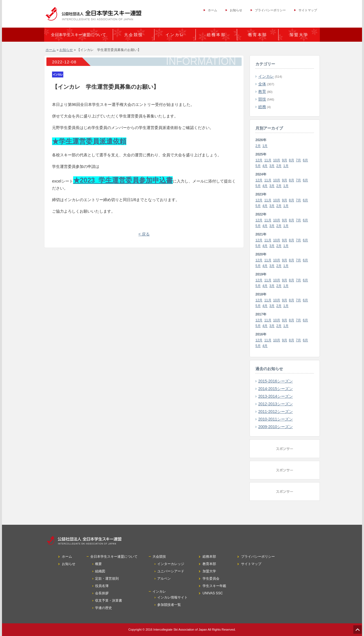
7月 (299, 160)
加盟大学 (299, 35)
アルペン (164, 579)
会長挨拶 (102, 593)
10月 (277, 160)
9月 (285, 160)
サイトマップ (308, 10)
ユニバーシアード (171, 571)
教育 (262, 92)
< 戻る (144, 234)
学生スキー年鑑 (214, 586)
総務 (262, 107)
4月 (265, 166)
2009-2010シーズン (276, 427)
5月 (258, 166)
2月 (258, 146)
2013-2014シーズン (276, 396)
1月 (265, 146)
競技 (262, 99)
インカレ (266, 76)
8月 (292, 160)
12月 (259, 160)
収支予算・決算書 (109, 601)
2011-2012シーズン (276, 412)
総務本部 (216, 35)
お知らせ (236, 10)
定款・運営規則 (107, 579)
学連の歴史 (104, 608)
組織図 (100, 571)
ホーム (213, 10)
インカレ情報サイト (172, 597)
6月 (306, 160)
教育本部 (258, 35)
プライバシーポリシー (270, 10)
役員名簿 (102, 586)
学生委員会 (211, 579)
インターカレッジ (171, 564)
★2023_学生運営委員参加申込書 (123, 180)
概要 (98, 564)
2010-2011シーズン (276, 419)
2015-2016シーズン (276, 381)
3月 (272, 166)
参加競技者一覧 (169, 605)
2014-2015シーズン (276, 389)
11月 (268, 160)
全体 (262, 84)
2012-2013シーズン (276, 404)
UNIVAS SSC (213, 593)
